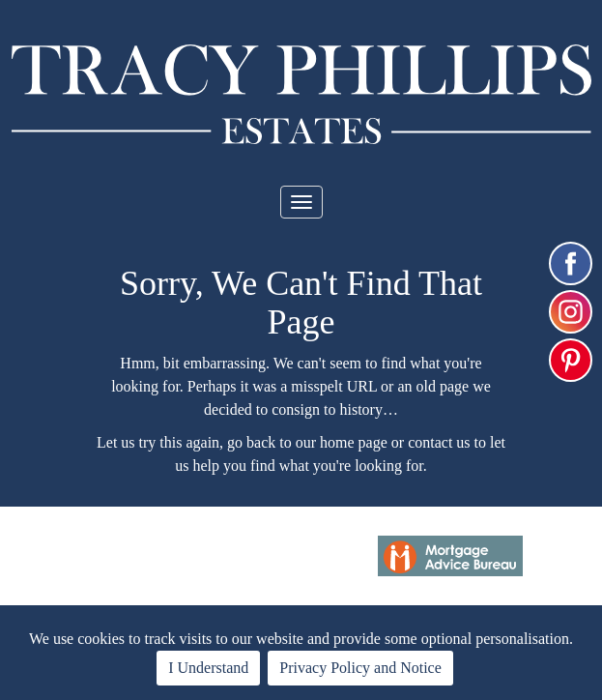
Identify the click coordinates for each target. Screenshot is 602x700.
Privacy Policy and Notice (360, 668)
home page (354, 442)
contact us (439, 442)
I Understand (208, 668)
